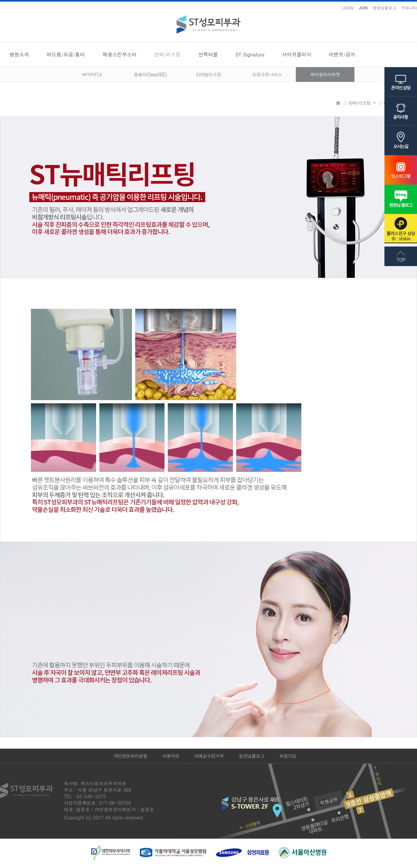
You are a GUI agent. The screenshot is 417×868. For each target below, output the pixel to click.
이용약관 (171, 756)
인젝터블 (208, 54)
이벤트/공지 (342, 54)
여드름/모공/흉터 (66, 54)
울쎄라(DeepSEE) (150, 74)
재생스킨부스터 (120, 54)
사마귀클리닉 (297, 54)
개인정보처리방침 (130, 756)
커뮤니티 (409, 8)
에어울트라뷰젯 (325, 74)
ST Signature (250, 54)
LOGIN (348, 8)
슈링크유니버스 (267, 74)
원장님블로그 (384, 8)
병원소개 (19, 54)
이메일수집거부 (209, 756)
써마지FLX (92, 74)
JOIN (363, 8)
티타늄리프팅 (208, 74)
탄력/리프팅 (168, 54)
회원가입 (288, 756)
